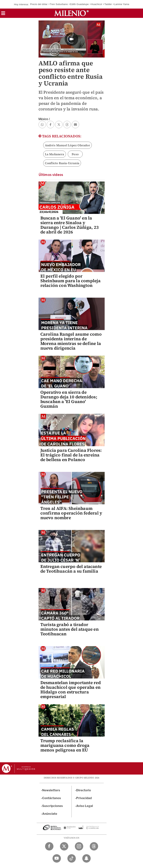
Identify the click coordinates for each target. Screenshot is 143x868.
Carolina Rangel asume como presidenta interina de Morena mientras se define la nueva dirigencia (71, 341)
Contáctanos (52, 798)
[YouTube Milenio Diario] (57, 858)
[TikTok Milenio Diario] (72, 858)
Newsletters (51, 790)
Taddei (108, 4)
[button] (3, 14)
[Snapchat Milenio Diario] (86, 858)
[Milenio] (71, 13)
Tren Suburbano (59, 4)
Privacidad (84, 798)
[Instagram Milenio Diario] (79, 846)
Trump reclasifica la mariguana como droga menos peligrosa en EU (65, 745)
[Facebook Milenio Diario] (49, 846)
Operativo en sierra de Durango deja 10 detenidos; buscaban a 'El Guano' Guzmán (69, 399)
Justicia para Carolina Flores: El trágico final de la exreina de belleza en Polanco (71, 455)
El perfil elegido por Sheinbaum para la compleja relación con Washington (70, 281)
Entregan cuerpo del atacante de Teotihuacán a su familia (71, 569)
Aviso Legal (85, 806)
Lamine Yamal (122, 4)
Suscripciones (53, 806)
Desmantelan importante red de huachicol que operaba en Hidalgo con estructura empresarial (71, 690)
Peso (75, 154)
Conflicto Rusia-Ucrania (62, 163)
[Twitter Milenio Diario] (64, 846)
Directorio (84, 790)
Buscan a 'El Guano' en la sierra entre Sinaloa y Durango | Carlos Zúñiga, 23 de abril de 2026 (70, 225)
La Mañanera (55, 154)
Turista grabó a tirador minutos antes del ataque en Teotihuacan (70, 629)
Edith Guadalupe (80, 4)
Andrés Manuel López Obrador (67, 145)
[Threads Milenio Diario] (94, 846)
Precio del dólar (39, 4)
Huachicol (97, 4)
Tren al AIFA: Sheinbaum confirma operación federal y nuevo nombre (71, 513)
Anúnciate (50, 814)
